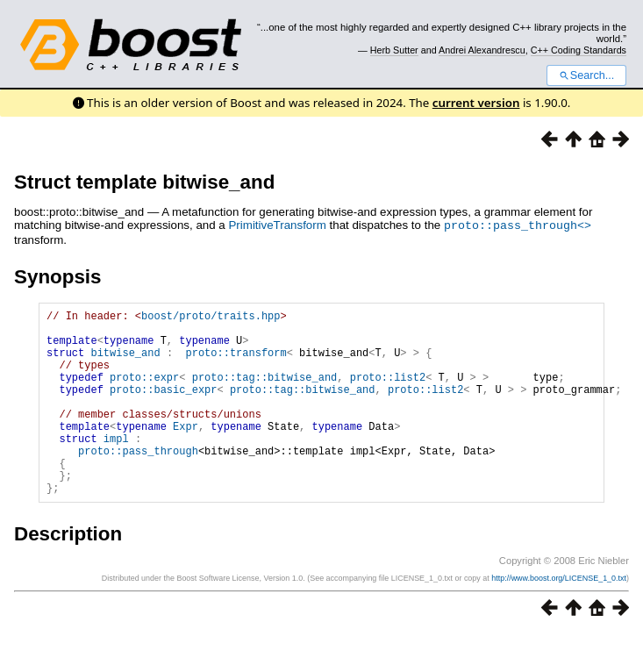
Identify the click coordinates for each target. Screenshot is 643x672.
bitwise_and (125, 362)
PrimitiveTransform (277, 225)
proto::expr (144, 392)
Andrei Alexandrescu (482, 50)
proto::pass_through (138, 481)
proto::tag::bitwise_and (265, 392)
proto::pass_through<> (518, 225)
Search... (586, 75)
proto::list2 (388, 392)
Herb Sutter (394, 50)
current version (476, 103)
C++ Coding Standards (579, 50)
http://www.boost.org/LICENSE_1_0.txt (559, 617)
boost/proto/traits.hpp (211, 317)
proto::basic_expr (163, 407)
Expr (186, 451)
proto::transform (236, 362)
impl (116, 466)
